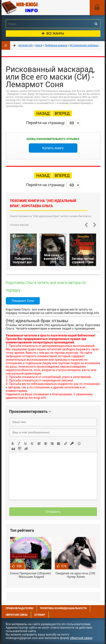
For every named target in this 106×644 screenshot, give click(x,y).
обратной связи (81, 638)
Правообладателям (20, 608)
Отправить (53, 512)
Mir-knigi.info (34, 8)
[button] (13, 443)
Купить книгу (53, 148)
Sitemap (40, 615)
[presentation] (13, 443)
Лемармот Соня (23, 301)
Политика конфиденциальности (63, 608)
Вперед (62, 113)
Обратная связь (17, 615)
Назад (43, 113)
